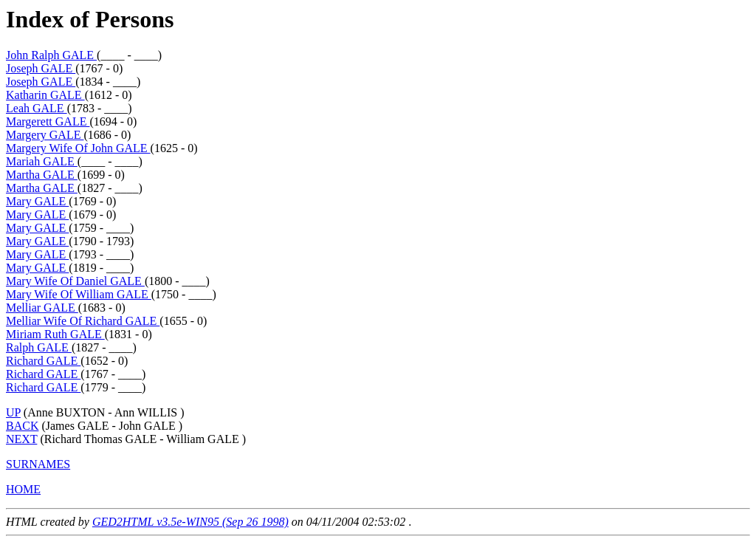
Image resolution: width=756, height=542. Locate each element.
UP (13, 412)
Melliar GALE (42, 308)
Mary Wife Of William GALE (79, 294)
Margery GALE (45, 135)
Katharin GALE (45, 95)
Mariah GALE (42, 161)
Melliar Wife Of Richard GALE (83, 321)
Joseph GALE (41, 68)
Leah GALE (37, 108)
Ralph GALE (39, 347)
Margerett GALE (48, 121)
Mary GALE (37, 201)
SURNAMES (38, 464)
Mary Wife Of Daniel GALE (75, 281)
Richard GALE (43, 361)
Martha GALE (42, 175)
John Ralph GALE (51, 55)
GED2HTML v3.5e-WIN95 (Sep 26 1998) (190, 522)
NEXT (21, 439)
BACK (22, 426)
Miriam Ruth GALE (55, 334)
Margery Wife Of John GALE (78, 148)
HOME (23, 489)
